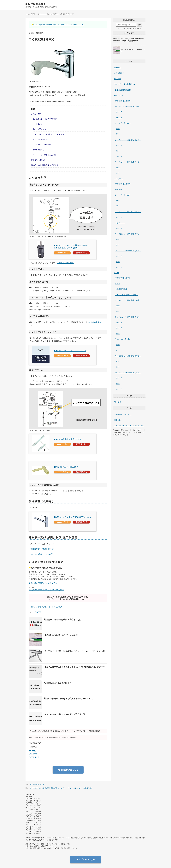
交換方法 (118, 190)
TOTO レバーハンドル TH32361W (70, 351)
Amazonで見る (62, 253)
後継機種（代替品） (38, 160)
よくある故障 (36, 114)
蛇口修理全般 (119, 73)
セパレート (120, 223)
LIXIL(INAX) (118, 179)
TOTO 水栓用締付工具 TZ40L (68, 439)
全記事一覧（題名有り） (123, 414)
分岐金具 (117, 68)
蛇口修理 (117, 402)
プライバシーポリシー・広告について (129, 426)
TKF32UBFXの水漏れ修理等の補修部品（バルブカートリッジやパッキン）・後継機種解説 (61, 788)
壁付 (118, 134)
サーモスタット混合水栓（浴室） (128, 162)
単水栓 (118, 284)
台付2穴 (119, 112)
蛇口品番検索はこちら (68, 770)
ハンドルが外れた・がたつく (43, 145)
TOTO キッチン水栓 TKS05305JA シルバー (74, 517)
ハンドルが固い (38, 124)
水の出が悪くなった (40, 129)
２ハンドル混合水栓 (123, 123)
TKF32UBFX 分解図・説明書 (42, 549)
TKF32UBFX (34, 757)
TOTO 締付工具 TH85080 (66, 467)
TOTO (116, 273)
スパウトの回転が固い (41, 139)
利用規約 (117, 420)
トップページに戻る (86, 860)
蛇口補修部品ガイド (37, 4)
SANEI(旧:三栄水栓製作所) (124, 84)
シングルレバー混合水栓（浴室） (128, 300)
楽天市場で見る (81, 253)
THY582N (38, 612)
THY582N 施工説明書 (65, 263)
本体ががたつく (38, 150)
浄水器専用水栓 (121, 289)
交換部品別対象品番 (123, 90)
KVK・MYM (118, 95)
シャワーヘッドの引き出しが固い (45, 155)
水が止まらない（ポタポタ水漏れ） (46, 119)
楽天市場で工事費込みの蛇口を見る (43, 583)
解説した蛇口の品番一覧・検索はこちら (47, 607)
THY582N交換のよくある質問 (43, 554)
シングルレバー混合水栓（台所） (128, 140)
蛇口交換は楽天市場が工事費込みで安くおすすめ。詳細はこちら (59, 25)
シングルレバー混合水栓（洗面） (128, 106)
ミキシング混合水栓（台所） (126, 295)
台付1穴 (119, 118)
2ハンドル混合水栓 (122, 339)
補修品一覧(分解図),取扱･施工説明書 (45, 165)
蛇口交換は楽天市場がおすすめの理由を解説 (46, 590)
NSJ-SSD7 (33, 754)
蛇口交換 (117, 79)
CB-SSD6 (33, 751)
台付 (118, 129)
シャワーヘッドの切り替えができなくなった (49, 134)
